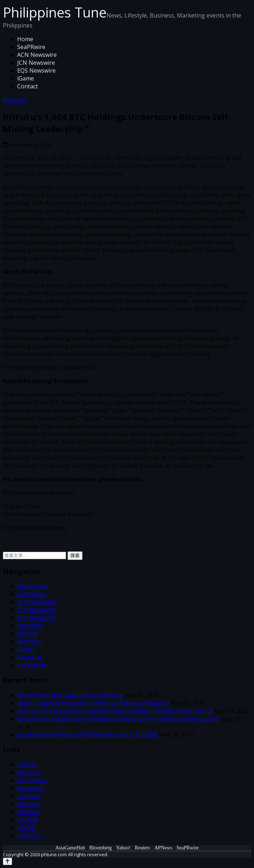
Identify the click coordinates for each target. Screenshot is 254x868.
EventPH (29, 835)
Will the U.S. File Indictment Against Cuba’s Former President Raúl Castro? (115, 711)
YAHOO (27, 765)
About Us (30, 657)
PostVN (27, 820)
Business (15, 100)
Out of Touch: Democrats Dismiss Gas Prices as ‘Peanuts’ (93, 703)
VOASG (26, 828)
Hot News (30, 625)
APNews (163, 848)
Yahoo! (123, 848)
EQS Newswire (36, 70)
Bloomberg (32, 780)
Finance (27, 633)
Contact (28, 86)
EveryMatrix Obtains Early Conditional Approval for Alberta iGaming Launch (118, 719)
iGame (26, 78)
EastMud (29, 796)
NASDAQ (29, 772)
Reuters (142, 848)
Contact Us (32, 665)
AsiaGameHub (70, 848)
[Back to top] (8, 861)
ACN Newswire (37, 55)
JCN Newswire (36, 63)
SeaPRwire (31, 47)
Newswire (30, 788)
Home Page (33, 586)
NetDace (29, 812)
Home (25, 39)
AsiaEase (29, 804)
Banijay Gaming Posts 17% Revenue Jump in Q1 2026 (87, 735)
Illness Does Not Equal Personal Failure (70, 695)
